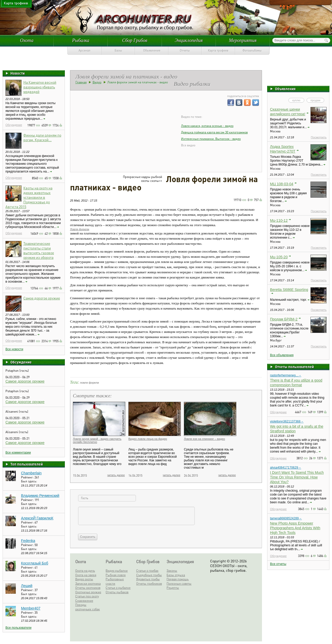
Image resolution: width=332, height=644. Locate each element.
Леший (27, 586)
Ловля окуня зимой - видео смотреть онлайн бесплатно (97, 440)
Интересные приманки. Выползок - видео (211, 139)
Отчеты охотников (88, 588)
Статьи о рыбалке (118, 588)
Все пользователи (18, 628)
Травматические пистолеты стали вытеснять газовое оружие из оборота (39, 250)
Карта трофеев (218, 50)
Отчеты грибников (149, 584)
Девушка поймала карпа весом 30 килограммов (214, 132)
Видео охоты (84, 579)
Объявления (152, 50)
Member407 (31, 608)
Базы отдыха (176, 575)
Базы (118, 50)
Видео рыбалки (117, 571)
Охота (27, 40)
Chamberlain (31, 473)
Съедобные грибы (149, 575)
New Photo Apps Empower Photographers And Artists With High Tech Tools (295, 528)
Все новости (14, 349)
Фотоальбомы (252, 50)
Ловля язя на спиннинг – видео (204, 439)
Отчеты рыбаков (117, 592)
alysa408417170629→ (286, 468)
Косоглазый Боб (35, 563)
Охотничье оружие (88, 592)
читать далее (116, 475)
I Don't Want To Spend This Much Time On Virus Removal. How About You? (297, 477)
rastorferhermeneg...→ (286, 375)
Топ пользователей (27, 464)
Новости (18, 73)
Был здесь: (29, 481)
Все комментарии (18, 453)
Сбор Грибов (135, 40)
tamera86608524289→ (286, 518)
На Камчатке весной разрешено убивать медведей (40, 87)
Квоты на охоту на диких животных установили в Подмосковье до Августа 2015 (29, 197)
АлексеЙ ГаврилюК (37, 518)
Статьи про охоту (87, 596)
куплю (296, 100)
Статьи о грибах (147, 571)
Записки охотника (88, 584)
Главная (81, 82)
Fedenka (28, 541)
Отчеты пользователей (294, 367)
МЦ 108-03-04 (282, 184)
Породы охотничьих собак (88, 607)
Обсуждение (14, 125)
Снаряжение (84, 601)
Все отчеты (278, 564)
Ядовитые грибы (148, 579)
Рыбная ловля (116, 575)
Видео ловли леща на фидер (148, 439)
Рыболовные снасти (115, 581)
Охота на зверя (86, 575)
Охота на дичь (85, 571)
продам (315, 100)
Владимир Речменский (40, 496)
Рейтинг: (28, 477)
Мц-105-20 (279, 257)
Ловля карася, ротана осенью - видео (207, 126)
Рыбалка (81, 40)
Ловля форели (80, 229)
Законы (172, 571)
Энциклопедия (189, 40)
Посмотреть (319, 137)
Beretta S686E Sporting (289, 290)
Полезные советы (179, 584)
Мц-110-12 (279, 220)
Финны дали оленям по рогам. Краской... (42, 137)
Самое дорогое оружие (42, 298)
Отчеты (185, 50)
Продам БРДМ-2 (284, 319)
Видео (97, 82)
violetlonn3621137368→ (287, 421)
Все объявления (282, 355)
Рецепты (173, 588)
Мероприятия (243, 40)
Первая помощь (178, 579)
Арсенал (85, 50)
